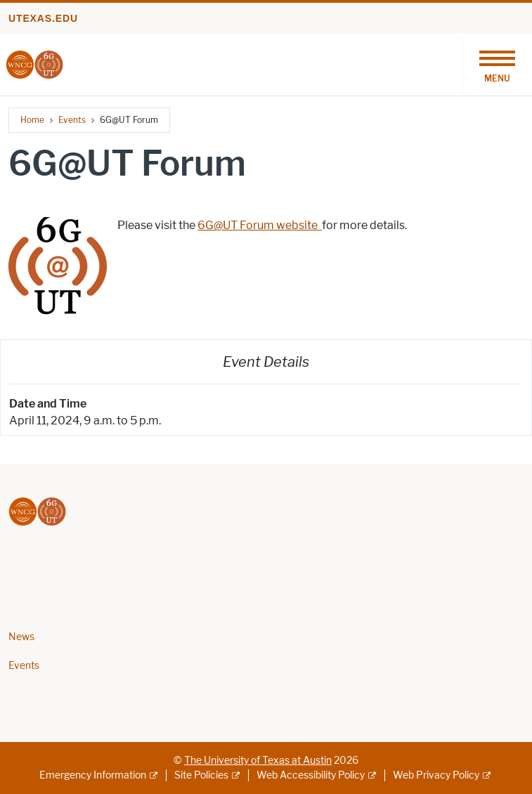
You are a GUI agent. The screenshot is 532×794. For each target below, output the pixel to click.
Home (32, 120)
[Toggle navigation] (497, 65)
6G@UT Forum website (260, 225)
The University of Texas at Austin (258, 761)
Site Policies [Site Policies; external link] (201, 775)
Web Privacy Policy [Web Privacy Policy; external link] (436, 775)
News (21, 637)
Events (72, 120)
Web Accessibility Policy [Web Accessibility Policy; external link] (311, 775)
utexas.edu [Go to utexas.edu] (43, 18)
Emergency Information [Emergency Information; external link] (93, 775)
